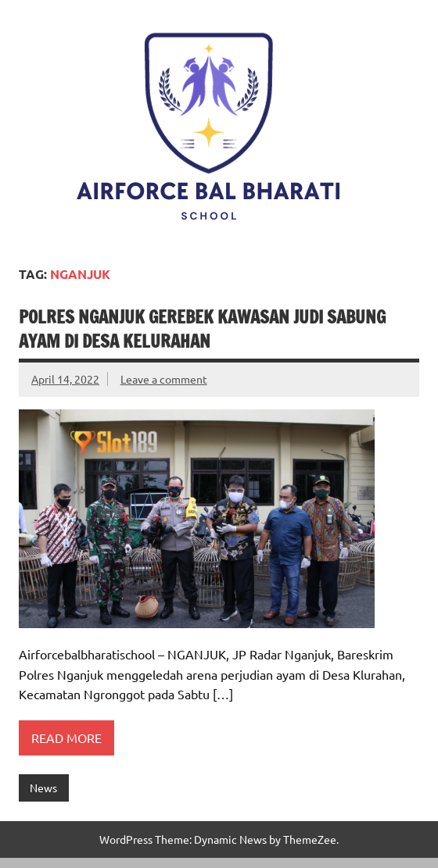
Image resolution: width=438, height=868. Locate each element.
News (43, 788)
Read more (66, 738)
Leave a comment (164, 379)
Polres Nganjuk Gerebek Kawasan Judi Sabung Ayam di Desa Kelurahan (202, 329)
